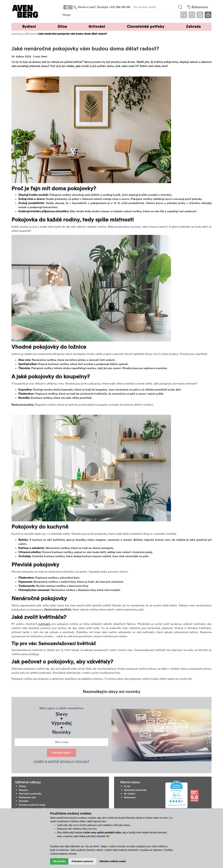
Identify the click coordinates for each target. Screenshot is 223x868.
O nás (127, 786)
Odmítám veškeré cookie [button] (113, 861)
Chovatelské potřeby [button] (146, 26)
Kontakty (24, 801)
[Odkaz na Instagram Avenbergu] (70, 7)
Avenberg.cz (19, 34)
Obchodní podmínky (30, 794)
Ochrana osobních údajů (32, 805)
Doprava (23, 790)
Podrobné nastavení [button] (82, 861)
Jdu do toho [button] (59, 861)
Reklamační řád (27, 797)
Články (32, 34)
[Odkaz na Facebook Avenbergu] (65, 7)
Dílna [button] (62, 26)
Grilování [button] (97, 26)
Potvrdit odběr (62, 753)
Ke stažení (130, 794)
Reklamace (130, 797)
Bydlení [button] (29, 26)
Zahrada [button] (193, 26)
